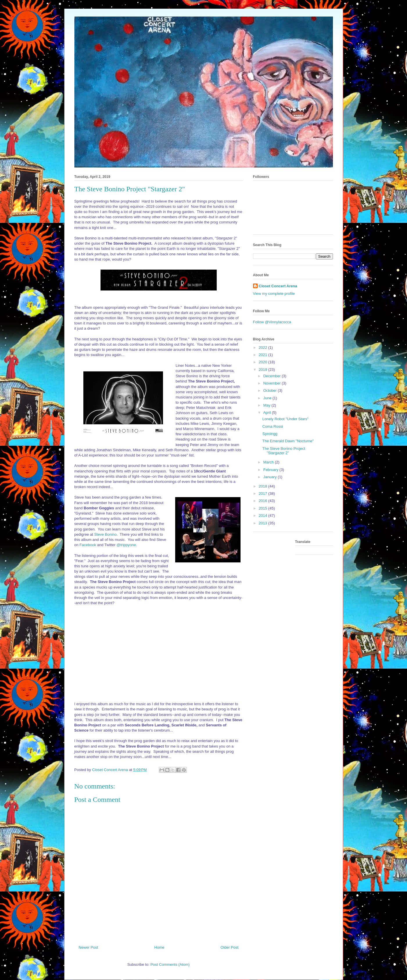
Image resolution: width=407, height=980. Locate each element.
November (272, 383)
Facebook (88, 545)
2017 (264, 493)
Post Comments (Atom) (170, 964)
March (269, 462)
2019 (264, 370)
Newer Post (88, 947)
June (268, 398)
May (267, 405)
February (271, 470)
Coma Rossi (273, 426)
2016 (264, 501)
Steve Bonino (105, 534)
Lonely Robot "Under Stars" (285, 419)
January (270, 477)
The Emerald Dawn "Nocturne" (288, 441)
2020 (264, 362)
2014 (264, 516)
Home (159, 947)
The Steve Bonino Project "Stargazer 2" (284, 451)
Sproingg (270, 434)
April (268, 413)
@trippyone (126, 545)
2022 (264, 348)
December (272, 376)
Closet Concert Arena (278, 286)
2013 (264, 523)
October (270, 390)
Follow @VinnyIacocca (272, 322)
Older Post (229, 947)
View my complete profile (274, 294)
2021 (264, 355)
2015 (264, 508)
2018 (264, 486)
